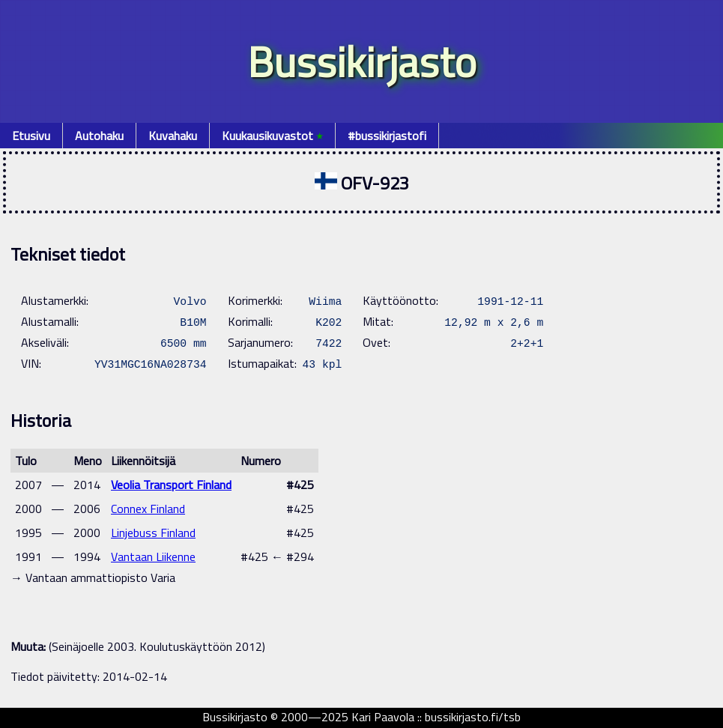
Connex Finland (148, 509)
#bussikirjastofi (387, 136)
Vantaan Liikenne (153, 556)
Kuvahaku (173, 136)
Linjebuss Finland (153, 533)
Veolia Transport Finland (171, 485)
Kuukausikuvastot (272, 136)
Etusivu (31, 136)
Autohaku (99, 136)
